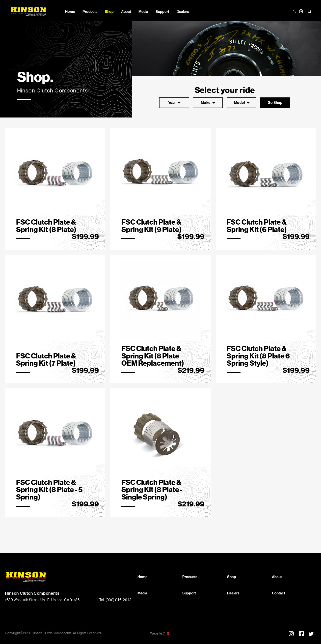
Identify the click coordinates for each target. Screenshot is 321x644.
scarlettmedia (168, 633)
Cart (301, 11)
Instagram (291, 634)
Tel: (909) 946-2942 (115, 600)
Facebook (301, 634)
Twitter (311, 634)
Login (294, 11)
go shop (275, 103)
